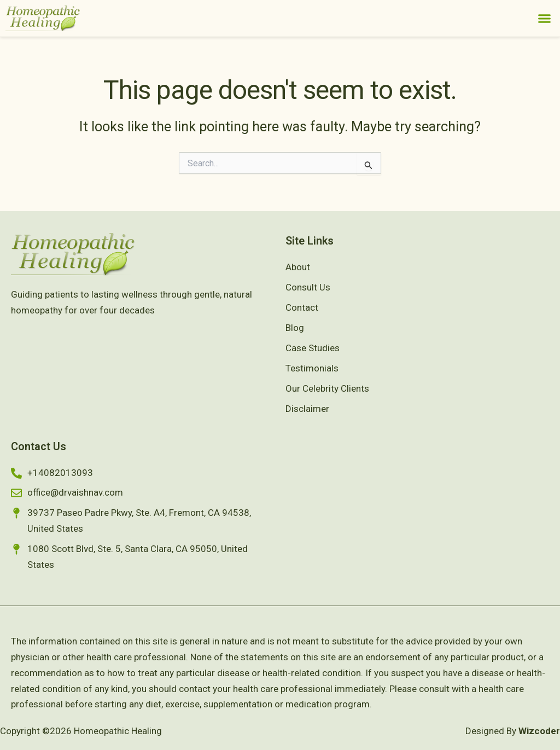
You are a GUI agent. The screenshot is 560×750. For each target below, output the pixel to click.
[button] (545, 19)
